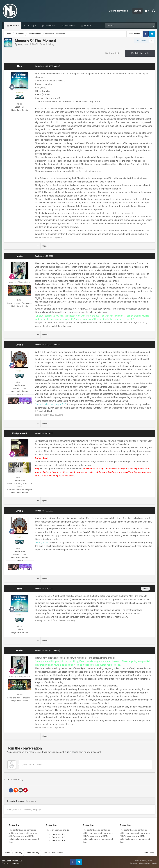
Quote (45, 246)
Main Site (69, 25)
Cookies (16, 863)
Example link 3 (58, 840)
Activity (31, 25)
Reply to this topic (140, 53)
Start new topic (113, 53)
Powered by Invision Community (143, 863)
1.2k (20, 477)
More (87, 25)
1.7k (20, 382)
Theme (6, 863)
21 (20, 104)
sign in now (70, 752)
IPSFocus (18, 861)
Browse (13, 25)
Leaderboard (50, 25)
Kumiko (20, 256)
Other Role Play (47, 44)
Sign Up (137, 11)
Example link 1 (58, 834)
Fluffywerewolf (20, 433)
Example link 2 (58, 837)
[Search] (120, 26)
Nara (20, 44)
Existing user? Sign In (120, 11)
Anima (20, 345)
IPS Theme (7, 861)
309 (20, 300)
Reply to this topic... (32, 765)
